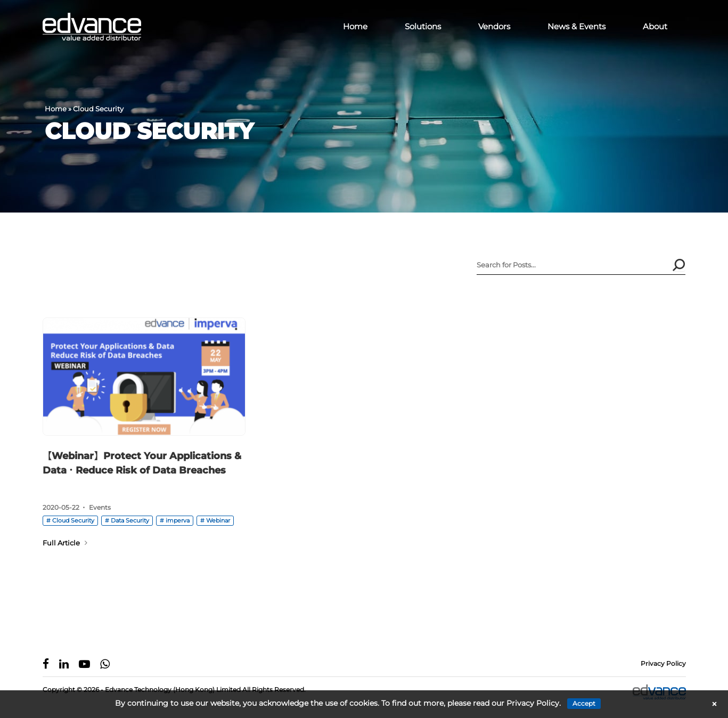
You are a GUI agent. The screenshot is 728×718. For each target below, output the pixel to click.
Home (355, 26)
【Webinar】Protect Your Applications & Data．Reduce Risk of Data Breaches (142, 463)
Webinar (218, 520)
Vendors (494, 26)
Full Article (65, 543)
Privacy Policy (663, 663)
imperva (178, 520)
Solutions (423, 26)
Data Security (130, 520)
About (655, 26)
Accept (584, 703)
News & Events (576, 26)
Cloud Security (73, 520)
